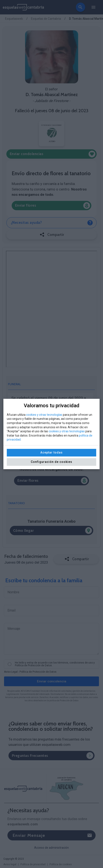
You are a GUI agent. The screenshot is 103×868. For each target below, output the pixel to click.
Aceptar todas (51, 452)
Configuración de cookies (51, 462)
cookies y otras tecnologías (44, 415)
